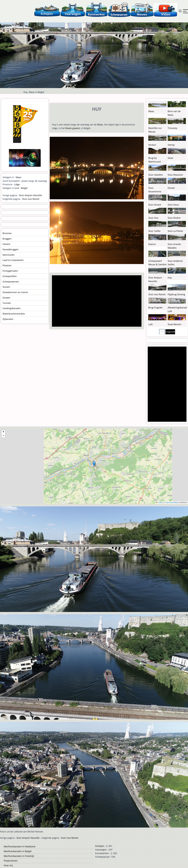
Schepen (100, 846)
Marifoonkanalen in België (18, 851)
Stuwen (6, 298)
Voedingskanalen (12, 308)
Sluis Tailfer (154, 231)
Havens (6, 244)
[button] (94, 464)
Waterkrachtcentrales (14, 314)
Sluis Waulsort (175, 175)
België (24, 188)
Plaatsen (7, 265)
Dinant (171, 188)
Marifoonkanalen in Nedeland (20, 846)
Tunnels (7, 303)
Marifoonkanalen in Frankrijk (19, 856)
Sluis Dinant (155, 205)
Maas (100, 125)
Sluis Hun (153, 218)
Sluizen (6, 287)
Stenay (171, 145)
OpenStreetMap (172, 502)
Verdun (152, 145)
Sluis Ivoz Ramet (31, 199)
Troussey (172, 128)
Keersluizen (9, 255)
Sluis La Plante (175, 231)
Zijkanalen (8, 319)
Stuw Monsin (175, 324)
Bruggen (7, 239)
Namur (152, 244)
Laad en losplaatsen (13, 260)
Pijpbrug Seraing (176, 294)
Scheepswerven (11, 282)
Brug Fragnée (155, 307)
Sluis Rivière (174, 218)
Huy (170, 278)
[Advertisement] (96, 301)
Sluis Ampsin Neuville (30, 195)
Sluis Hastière (156, 175)
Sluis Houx (173, 205)
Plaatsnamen (11, 861)
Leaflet (159, 502)
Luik (150, 324)
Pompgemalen (10, 271)
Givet (170, 158)
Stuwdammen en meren (15, 292)
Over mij (8, 865)
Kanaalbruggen (10, 249)
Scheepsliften (10, 276)
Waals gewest (73, 128)
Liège (17, 184)
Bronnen (7, 233)
